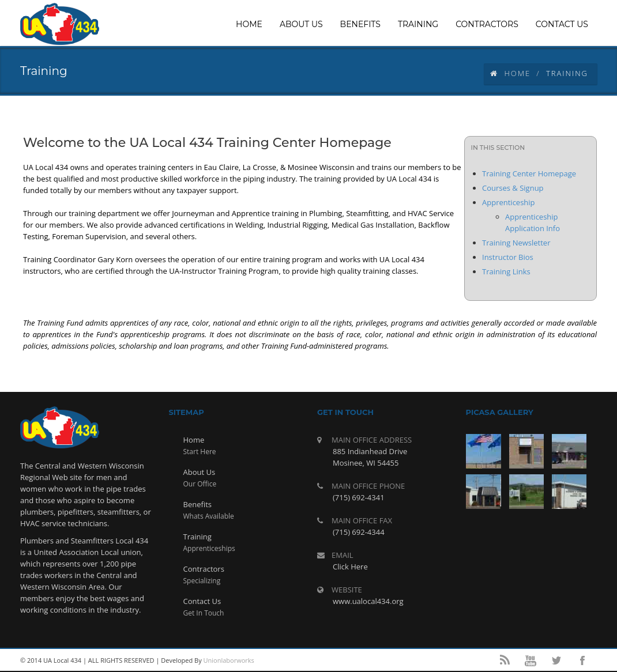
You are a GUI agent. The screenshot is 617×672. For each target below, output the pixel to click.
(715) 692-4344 (359, 532)
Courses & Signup (513, 188)
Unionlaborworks (229, 660)
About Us (200, 472)
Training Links (506, 271)
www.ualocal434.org (368, 601)
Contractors (204, 569)
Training (197, 537)
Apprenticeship (509, 202)
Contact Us (202, 601)
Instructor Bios (508, 257)
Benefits (197, 504)
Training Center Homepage (529, 173)
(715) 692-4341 (359, 497)
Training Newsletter (516, 243)
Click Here (350, 567)
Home (510, 73)
